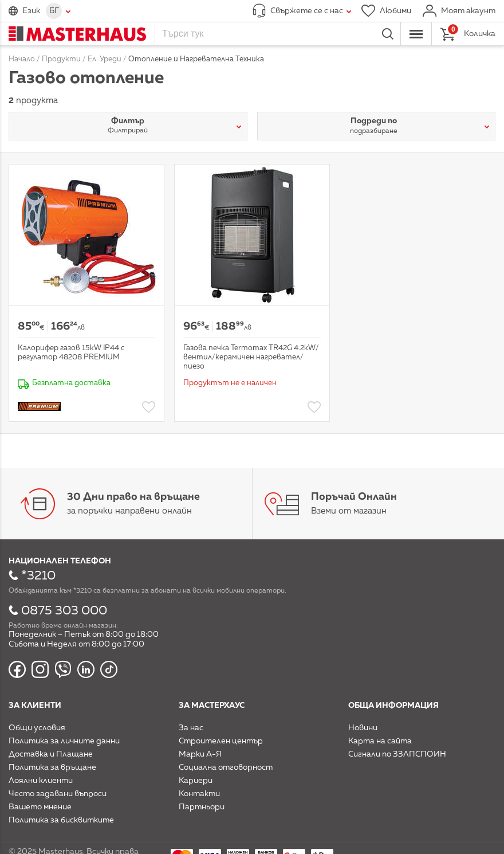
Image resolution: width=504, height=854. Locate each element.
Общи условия (37, 728)
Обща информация (393, 706)
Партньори (202, 807)
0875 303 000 (64, 611)
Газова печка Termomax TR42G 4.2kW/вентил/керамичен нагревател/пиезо (251, 357)
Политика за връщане (52, 767)
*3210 (38, 576)
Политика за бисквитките (61, 820)
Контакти (199, 794)
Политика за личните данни (64, 741)
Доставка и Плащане (51, 754)
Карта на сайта (380, 741)
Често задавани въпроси (58, 794)
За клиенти (35, 706)
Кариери (196, 781)
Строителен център (221, 741)
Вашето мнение (40, 807)
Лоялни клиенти (41, 781)
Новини (363, 728)
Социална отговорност (226, 767)
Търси (388, 34)
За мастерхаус (212, 706)
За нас (191, 728)
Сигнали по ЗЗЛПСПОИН (397, 754)
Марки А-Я (200, 754)
